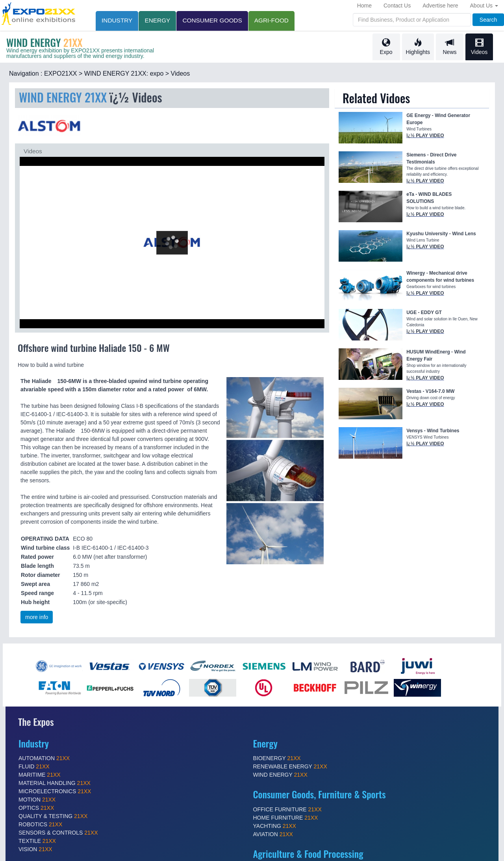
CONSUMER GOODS (212, 20)
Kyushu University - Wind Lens (441, 234)
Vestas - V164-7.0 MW (430, 391)
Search (488, 20)
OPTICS (36, 808)
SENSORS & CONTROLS (58, 833)
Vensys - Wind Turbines (433, 431)
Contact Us (397, 6)
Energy (157, 20)
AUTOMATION (44, 758)
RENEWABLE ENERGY (290, 766)
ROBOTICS (40, 824)
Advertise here (440, 6)
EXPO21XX (61, 73)
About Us (484, 6)
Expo (386, 47)
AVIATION (273, 834)
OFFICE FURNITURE (287, 809)
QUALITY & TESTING (53, 816)
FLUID (34, 766)
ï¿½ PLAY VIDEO (425, 136)
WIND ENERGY (280, 775)
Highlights (418, 47)
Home (364, 6)
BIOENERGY (277, 758)
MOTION (37, 800)
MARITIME (40, 775)
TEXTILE (37, 841)
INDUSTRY (117, 20)
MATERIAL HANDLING (55, 783)
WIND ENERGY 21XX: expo (124, 73)
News (450, 47)
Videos (479, 47)
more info (37, 617)
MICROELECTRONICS (55, 791)
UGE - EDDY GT (424, 312)
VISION (35, 849)
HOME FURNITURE (286, 818)
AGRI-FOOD (271, 20)
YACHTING (275, 826)
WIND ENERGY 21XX (64, 97)
